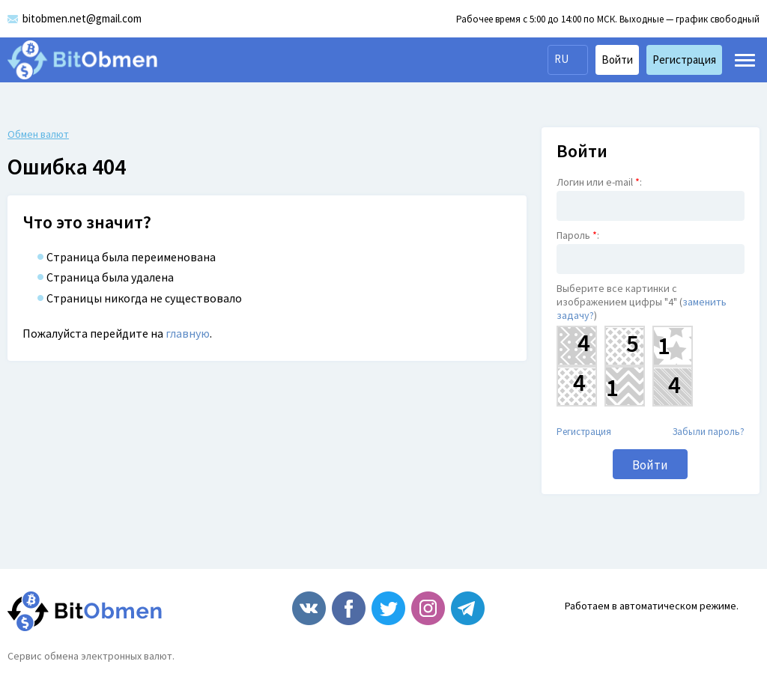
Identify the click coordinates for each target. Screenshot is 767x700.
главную (188, 333)
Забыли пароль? (709, 432)
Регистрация (584, 432)
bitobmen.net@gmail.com (82, 18)
